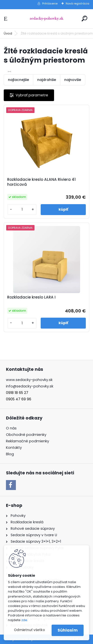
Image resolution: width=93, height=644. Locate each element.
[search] (84, 19)
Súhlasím (68, 630)
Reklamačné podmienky (28, 441)
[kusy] (22, 209)
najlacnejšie (18, 80)
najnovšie (73, 80)
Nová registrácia (77, 3)
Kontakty (14, 448)
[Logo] (47, 19)
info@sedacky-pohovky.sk (30, 386)
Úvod (8, 33)
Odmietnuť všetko (29, 630)
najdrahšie (47, 80)
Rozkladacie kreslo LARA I (31, 297)
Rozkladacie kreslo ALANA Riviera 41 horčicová (41, 182)
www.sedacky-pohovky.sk (29, 380)
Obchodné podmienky (26, 435)
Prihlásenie (50, 3)
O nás (11, 428)
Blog (10, 454)
